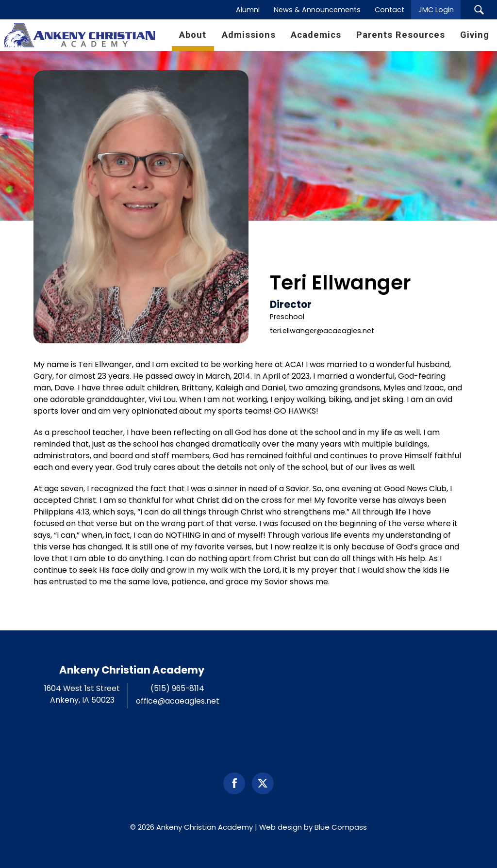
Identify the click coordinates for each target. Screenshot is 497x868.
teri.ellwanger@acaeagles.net (322, 331)
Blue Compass (341, 827)
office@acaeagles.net (178, 701)
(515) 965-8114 (177, 688)
